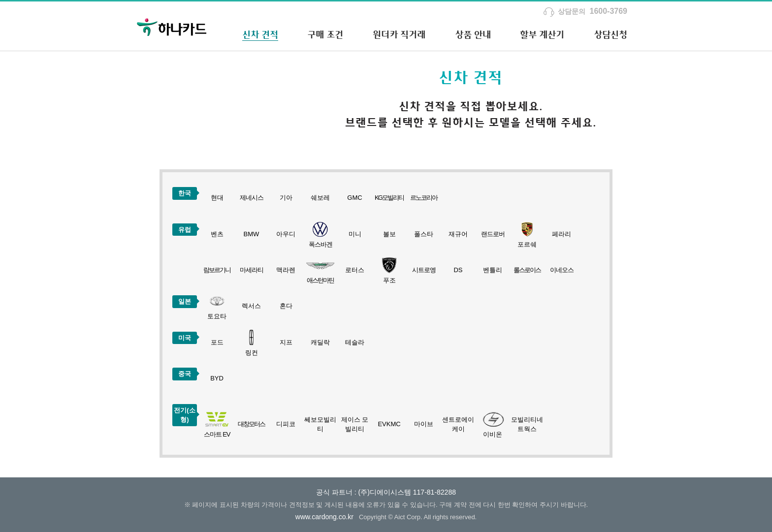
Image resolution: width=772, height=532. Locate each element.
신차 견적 (260, 34)
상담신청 (611, 34)
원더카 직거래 (399, 34)
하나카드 (172, 26)
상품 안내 (473, 34)
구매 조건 (325, 34)
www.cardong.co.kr (324, 517)
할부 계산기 (542, 34)
